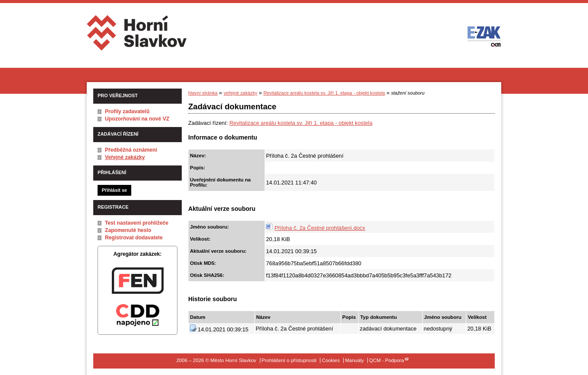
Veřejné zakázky (125, 157)
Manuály (354, 360)
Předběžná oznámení (131, 150)
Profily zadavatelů (127, 111)
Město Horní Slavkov (138, 36)
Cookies (331, 360)
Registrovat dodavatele (134, 238)
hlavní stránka (203, 93)
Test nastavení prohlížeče (137, 223)
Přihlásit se (114, 190)
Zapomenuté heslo (128, 230)
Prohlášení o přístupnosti (289, 360)
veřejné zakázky (240, 93)
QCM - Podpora (387, 360)
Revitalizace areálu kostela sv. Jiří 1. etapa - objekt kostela (324, 93)
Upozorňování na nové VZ (137, 119)
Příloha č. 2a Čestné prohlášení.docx (320, 228)
